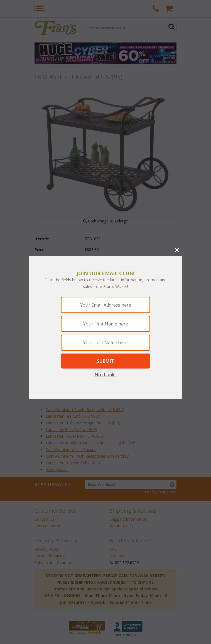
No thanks (106, 375)
